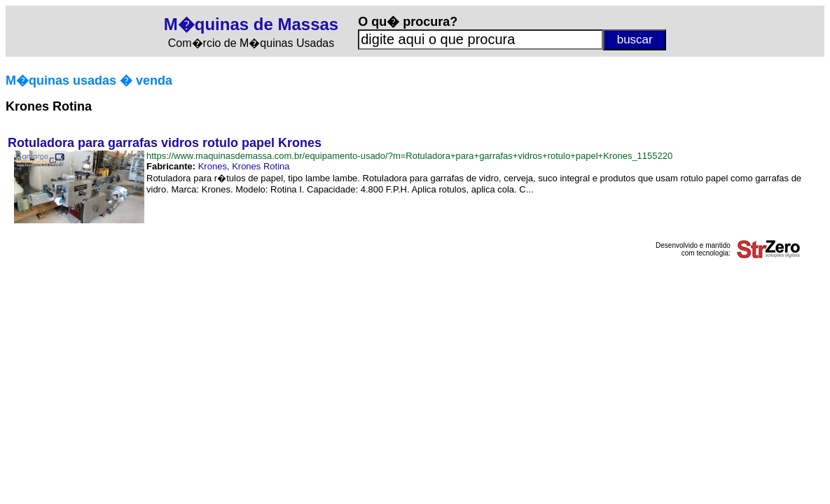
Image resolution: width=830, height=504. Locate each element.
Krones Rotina (261, 166)
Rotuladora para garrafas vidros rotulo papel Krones (165, 143)
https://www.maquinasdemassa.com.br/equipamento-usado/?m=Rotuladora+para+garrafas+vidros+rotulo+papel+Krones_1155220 (409, 156)
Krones (213, 166)
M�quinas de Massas (251, 24)
